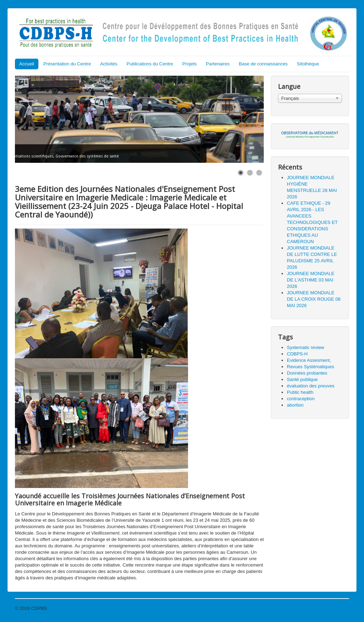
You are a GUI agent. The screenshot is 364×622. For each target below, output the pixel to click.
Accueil (27, 64)
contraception (301, 399)
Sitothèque (308, 64)
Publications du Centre (150, 64)
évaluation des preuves (311, 386)
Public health (300, 392)
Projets (189, 64)
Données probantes (307, 373)
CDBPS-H (297, 354)
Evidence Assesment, (309, 360)
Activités (109, 64)
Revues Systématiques (311, 367)
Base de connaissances (263, 64)
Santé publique (302, 379)
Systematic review (306, 347)
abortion (295, 405)
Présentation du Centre (67, 64)
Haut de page (335, 608)
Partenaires (218, 64)
